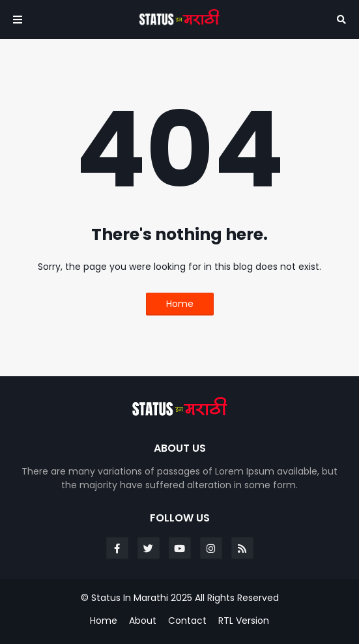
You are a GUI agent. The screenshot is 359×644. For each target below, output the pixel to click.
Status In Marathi (130, 598)
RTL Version (244, 621)
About (143, 621)
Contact (187, 621)
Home (180, 304)
